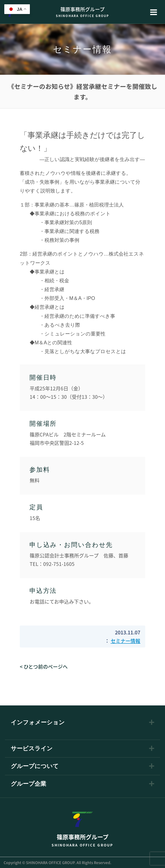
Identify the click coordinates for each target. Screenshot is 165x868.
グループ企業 (28, 784)
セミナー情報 (125, 641)
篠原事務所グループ (82, 12)
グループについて (35, 766)
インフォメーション (38, 723)
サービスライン (32, 749)
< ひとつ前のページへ (44, 666)
